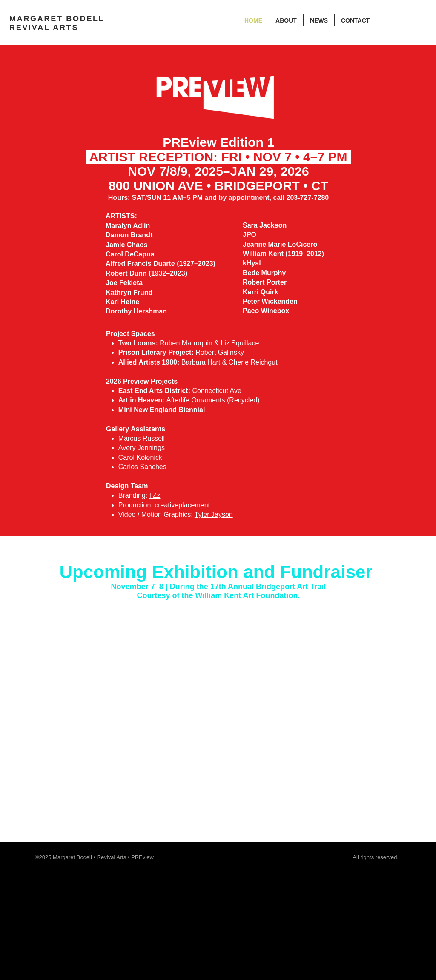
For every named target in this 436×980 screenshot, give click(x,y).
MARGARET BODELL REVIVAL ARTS (57, 23)
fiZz (155, 495)
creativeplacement (182, 505)
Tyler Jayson (214, 514)
